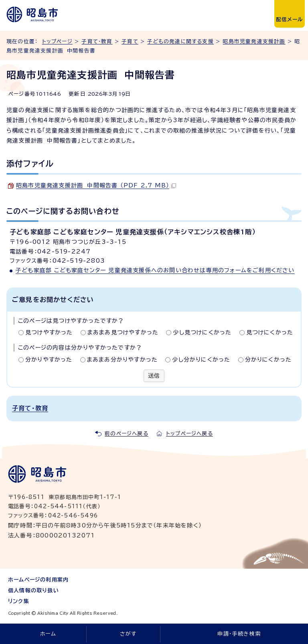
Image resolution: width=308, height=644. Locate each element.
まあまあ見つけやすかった (123, 332)
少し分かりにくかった (201, 360)
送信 (154, 376)
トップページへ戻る (189, 434)
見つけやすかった (49, 332)
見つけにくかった (270, 332)
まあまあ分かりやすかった (122, 360)
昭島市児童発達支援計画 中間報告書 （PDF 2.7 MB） (96, 185)
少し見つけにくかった (202, 332)
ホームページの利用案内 (38, 580)
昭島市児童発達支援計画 (254, 41)
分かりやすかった (49, 360)
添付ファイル (30, 163)
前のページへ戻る (127, 434)
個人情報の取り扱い (33, 591)
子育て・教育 (97, 41)
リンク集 (19, 601)
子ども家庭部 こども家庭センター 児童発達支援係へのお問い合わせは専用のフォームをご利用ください (155, 270)
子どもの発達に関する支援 (180, 41)
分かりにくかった (268, 360)
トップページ (57, 41)
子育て (130, 41)
